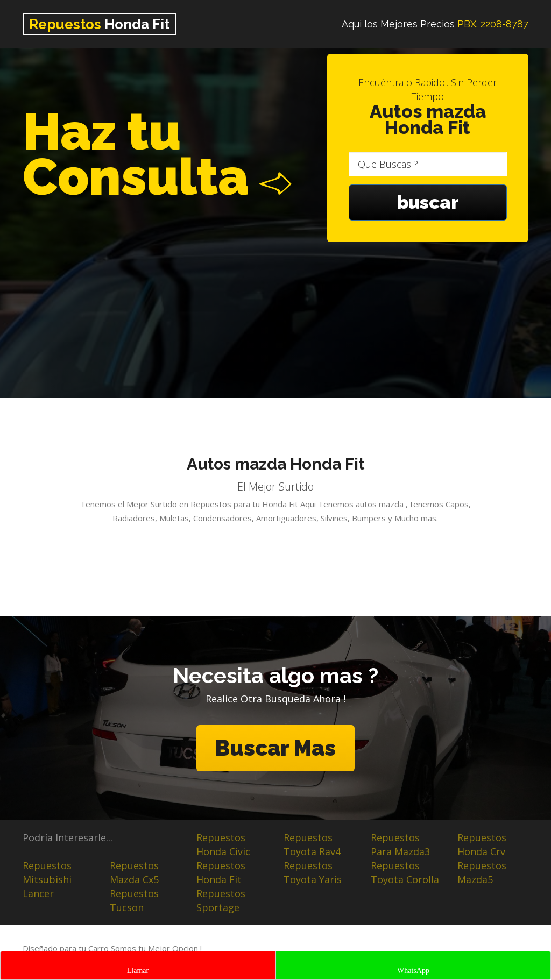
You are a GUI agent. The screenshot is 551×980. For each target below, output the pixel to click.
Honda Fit (99, 24)
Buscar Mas (275, 748)
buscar (428, 202)
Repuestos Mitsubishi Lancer (47, 879)
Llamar (138, 971)
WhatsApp (413, 971)
